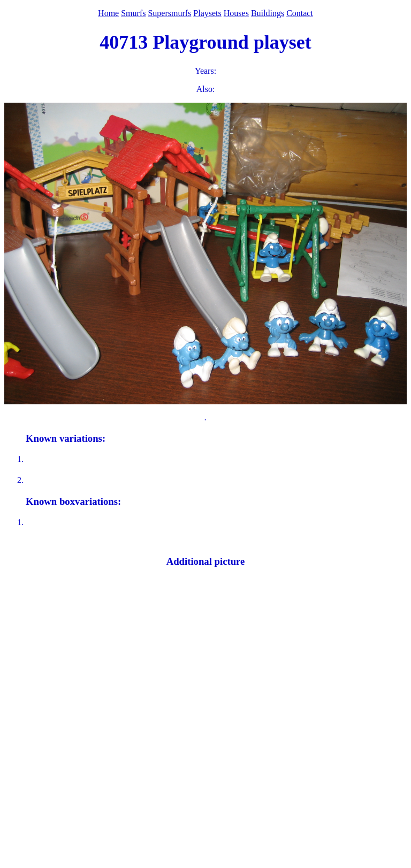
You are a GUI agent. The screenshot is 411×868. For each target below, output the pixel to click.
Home (108, 13)
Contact (300, 13)
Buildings (268, 13)
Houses (236, 13)
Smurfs (133, 13)
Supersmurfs (169, 13)
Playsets (207, 13)
